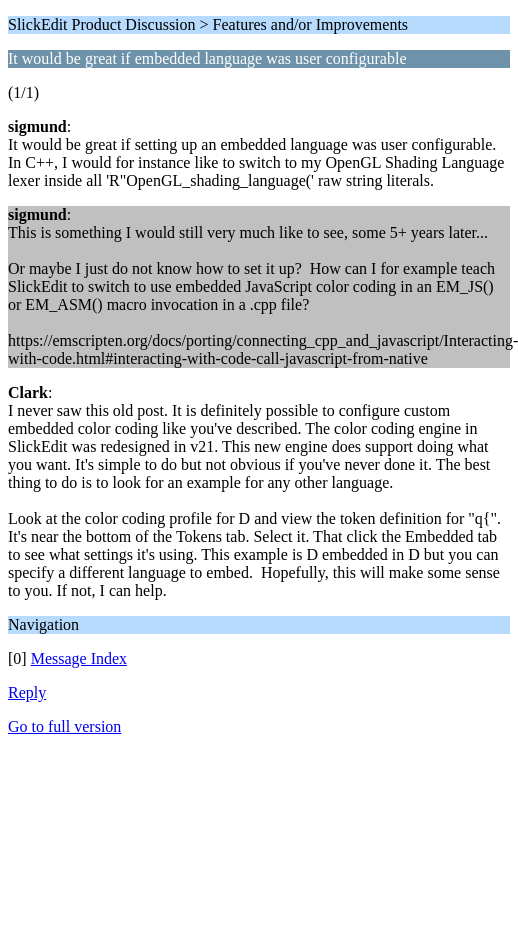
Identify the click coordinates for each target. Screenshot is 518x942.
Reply (27, 692)
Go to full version (64, 726)
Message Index (79, 658)
